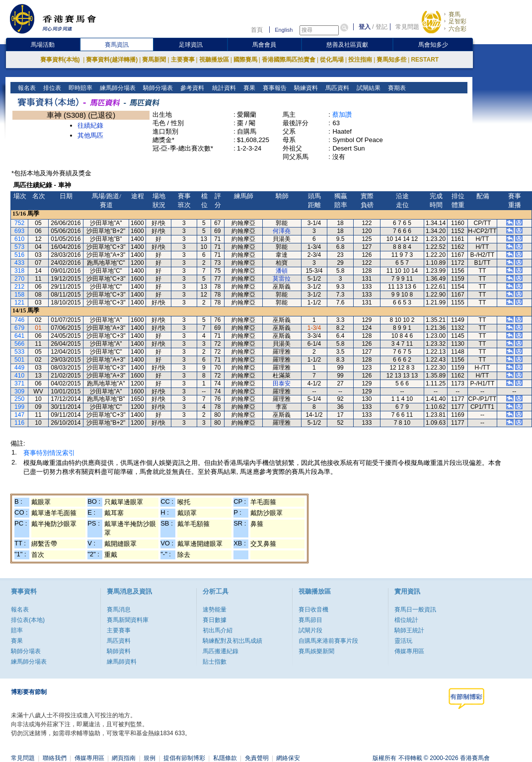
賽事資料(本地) (61, 60)
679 (19, 328)
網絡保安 (288, 758)
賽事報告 (273, 88)
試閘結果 (367, 88)
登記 (381, 27)
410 (19, 376)
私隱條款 (225, 758)
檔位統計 (406, 620)
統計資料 (223, 88)
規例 (150, 758)
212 (19, 287)
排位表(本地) (28, 620)
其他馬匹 (90, 135)
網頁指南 (124, 758)
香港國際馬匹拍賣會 (289, 60)
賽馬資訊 (117, 45)
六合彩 (457, 29)
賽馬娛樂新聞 (316, 651)
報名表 (26, 88)
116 (19, 423)
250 (19, 399)
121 (19, 303)
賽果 (248, 88)
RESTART (425, 60)
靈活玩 (403, 641)
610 (19, 239)
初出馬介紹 (218, 630)
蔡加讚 (342, 114)
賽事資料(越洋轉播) (112, 60)
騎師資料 (119, 651)
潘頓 (282, 271)
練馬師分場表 (117, 88)
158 (19, 295)
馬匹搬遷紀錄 (221, 651)
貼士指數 (215, 662)
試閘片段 (310, 630)
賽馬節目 (310, 620)
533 (19, 352)
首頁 (257, 30)
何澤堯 (282, 231)
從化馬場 (332, 60)
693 (19, 231)
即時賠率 (80, 88)
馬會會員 (264, 45)
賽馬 (455, 14)
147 (19, 415)
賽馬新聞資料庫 (128, 620)
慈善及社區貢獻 (347, 45)
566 (19, 344)
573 (19, 247)
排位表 (51, 88)
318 (19, 271)
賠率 (17, 630)
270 (19, 279)
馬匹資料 (336, 88)
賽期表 (396, 88)
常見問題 (407, 27)
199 (19, 407)
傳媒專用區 (409, 651)
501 (19, 360)
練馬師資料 (122, 662)
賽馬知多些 (391, 60)
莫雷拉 (282, 279)
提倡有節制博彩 (184, 758)
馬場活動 (43, 45)
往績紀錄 (90, 125)
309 (19, 391)
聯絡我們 (55, 758)
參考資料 (191, 88)
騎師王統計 (409, 630)
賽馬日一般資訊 (415, 610)
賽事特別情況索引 (49, 453)
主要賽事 (183, 60)
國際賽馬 (245, 60)
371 (19, 383)
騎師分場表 (157, 88)
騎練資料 (305, 88)
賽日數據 (215, 620)
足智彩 (457, 21)
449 (19, 368)
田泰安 (282, 383)
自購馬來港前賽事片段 (328, 641)
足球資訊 (191, 45)
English (284, 30)
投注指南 (360, 60)
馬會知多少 (433, 45)
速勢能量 (215, 610)
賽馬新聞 (154, 60)
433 (19, 263)
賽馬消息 (119, 610)
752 (19, 223)
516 (19, 255)
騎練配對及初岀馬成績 (232, 641)
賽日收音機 (313, 610)
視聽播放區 (214, 60)
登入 (365, 27)
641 (19, 336)
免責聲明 (257, 758)
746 (19, 320)
